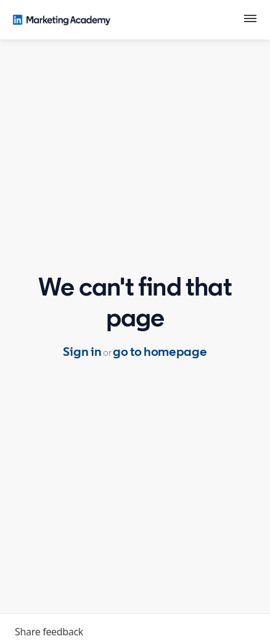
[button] (250, 20)
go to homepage (160, 352)
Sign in (82, 352)
